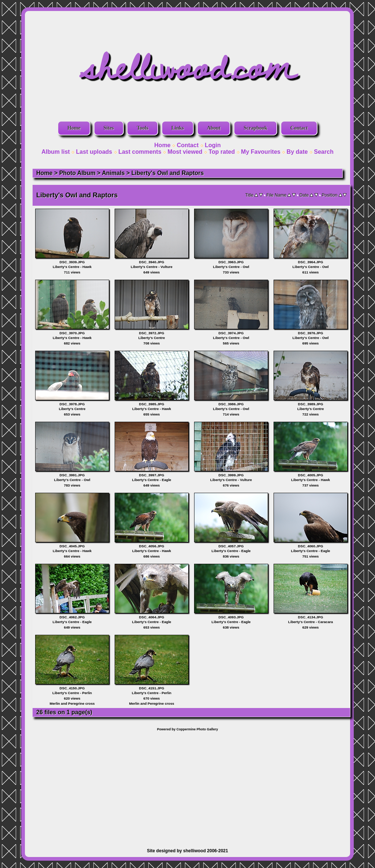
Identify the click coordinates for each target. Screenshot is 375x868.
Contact (299, 128)
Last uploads (94, 152)
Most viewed (185, 152)
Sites (109, 128)
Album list (55, 152)
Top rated (222, 152)
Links (178, 128)
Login (213, 145)
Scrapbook (255, 128)
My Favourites (261, 152)
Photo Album (77, 173)
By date (297, 152)
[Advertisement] (187, 786)
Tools (142, 128)
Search (324, 152)
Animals (113, 173)
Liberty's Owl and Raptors (168, 173)
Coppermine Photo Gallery (197, 729)
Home (74, 128)
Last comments (140, 152)
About (214, 128)
